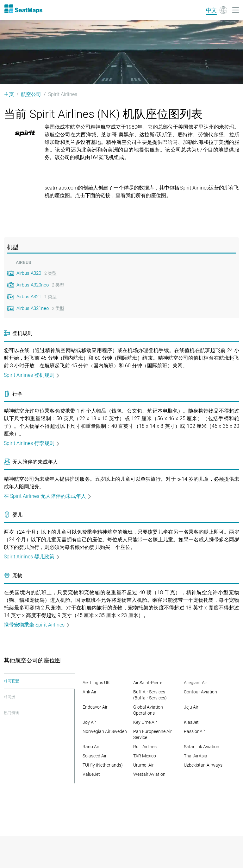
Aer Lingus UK (96, 683)
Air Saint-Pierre (148, 683)
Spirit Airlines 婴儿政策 (32, 557)
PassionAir (194, 731)
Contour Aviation (200, 692)
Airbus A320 (29, 273)
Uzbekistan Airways (203, 765)
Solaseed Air (95, 756)
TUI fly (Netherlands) (103, 765)
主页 (9, 94)
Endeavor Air (95, 707)
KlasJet (191, 722)
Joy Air (89, 722)
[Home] (23, 9)
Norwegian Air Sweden (105, 731)
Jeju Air (191, 707)
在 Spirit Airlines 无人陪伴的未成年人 (48, 496)
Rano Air (91, 747)
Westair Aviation (149, 774)
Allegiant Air (196, 683)
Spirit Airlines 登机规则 (32, 375)
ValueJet (91, 774)
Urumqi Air (143, 765)
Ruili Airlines (145, 747)
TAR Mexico (145, 756)
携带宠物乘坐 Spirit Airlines (37, 625)
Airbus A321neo (33, 308)
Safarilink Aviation (202, 747)
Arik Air (90, 692)
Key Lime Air (145, 722)
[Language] (217, 10)
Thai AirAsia (196, 756)
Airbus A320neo (33, 285)
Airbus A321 (29, 297)
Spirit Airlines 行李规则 (32, 443)
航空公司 (31, 94)
